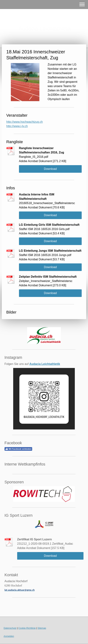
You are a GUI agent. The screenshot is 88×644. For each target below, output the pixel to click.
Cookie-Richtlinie (27, 628)
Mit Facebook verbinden (18, 449)
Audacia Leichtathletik (45, 364)
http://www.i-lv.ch (17, 126)
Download (50, 169)
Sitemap (42, 628)
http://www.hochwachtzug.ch (25, 122)
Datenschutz (10, 628)
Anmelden (9, 636)
